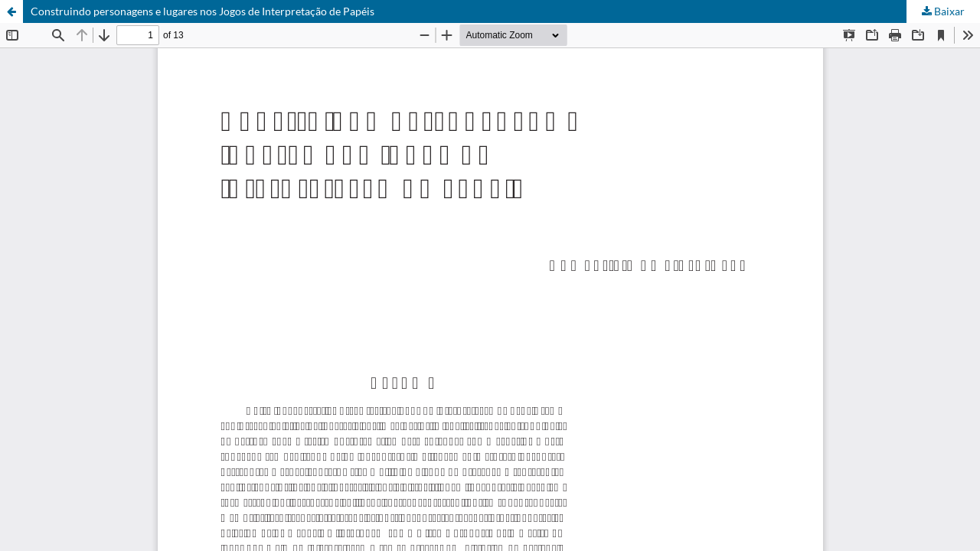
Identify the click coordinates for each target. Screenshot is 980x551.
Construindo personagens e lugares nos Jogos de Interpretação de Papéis (203, 11)
